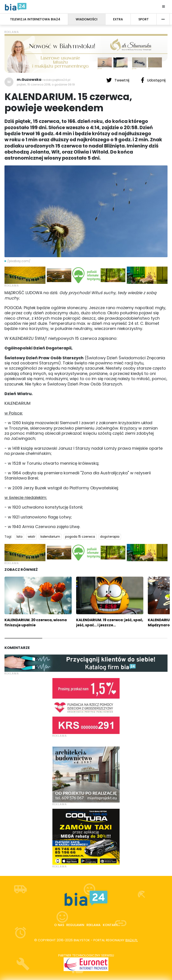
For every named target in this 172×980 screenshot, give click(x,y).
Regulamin (75, 925)
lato (20, 537)
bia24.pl (132, 940)
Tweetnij (118, 80)
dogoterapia (110, 537)
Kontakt (110, 925)
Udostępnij (153, 80)
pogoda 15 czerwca (80, 537)
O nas (59, 925)
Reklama (94, 925)
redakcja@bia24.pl (56, 80)
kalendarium (50, 537)
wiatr (32, 537)
